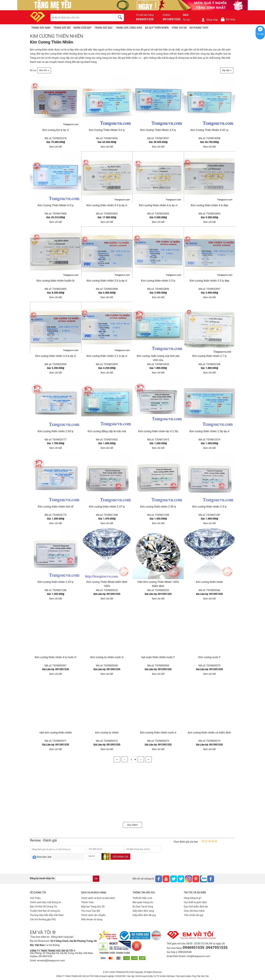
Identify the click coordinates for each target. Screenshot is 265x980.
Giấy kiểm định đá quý (144, 915)
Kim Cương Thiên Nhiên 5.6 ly (107, 130)
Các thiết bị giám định (195, 902)
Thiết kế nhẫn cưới (142, 898)
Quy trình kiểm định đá (196, 907)
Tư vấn (260, 34)
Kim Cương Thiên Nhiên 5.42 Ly (209, 130)
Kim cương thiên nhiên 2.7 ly (210, 356)
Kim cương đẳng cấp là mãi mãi (107, 431)
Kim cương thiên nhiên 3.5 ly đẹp (209, 281)
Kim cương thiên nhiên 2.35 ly (56, 582)
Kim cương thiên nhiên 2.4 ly (210, 507)
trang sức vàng (93, 58)
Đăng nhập (210, 20)
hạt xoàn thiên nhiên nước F (158, 657)
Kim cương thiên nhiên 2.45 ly (158, 507)
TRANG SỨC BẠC (104, 28)
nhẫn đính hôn (192, 54)
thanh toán (36, 62)
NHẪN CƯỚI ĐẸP (82, 28)
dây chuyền (216, 54)
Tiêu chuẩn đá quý (194, 915)
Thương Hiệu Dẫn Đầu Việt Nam (47, 915)
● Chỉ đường (53, 945)
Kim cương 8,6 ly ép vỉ (56, 130)
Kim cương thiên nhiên (42, 50)
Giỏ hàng (228, 19)
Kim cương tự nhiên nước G (107, 657)
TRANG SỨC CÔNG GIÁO (129, 28)
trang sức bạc (110, 58)
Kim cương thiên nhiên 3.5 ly (158, 281)
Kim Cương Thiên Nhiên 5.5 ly (158, 130)
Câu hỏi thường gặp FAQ (43, 919)
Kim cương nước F (209, 657)
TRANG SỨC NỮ (62, 28)
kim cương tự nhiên (107, 733)
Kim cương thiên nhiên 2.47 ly (107, 507)
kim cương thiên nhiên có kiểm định (209, 733)
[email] (74, 878)
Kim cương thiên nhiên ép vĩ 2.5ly (158, 431)
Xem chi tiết (56, 147)
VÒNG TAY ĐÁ (179, 28)
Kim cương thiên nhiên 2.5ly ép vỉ (209, 431)
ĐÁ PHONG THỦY (199, 28)
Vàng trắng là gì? (193, 898)
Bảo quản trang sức (143, 902)
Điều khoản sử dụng (92, 919)
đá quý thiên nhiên (128, 58)
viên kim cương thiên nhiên (56, 733)
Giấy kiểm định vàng (143, 911)
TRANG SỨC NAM (41, 28)
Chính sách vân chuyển (93, 915)
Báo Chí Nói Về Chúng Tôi (43, 907)
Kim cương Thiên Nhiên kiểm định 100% (107, 584)
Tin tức (187, 20)
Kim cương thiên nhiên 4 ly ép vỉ (158, 205)
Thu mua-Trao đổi (91, 911)
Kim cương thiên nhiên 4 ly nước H (55, 657)
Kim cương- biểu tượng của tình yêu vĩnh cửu (158, 358)
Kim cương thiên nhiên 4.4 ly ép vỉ (107, 205)
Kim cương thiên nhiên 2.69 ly (56, 431)
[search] (121, 18)
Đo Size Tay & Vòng (143, 907)
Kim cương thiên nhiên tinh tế (56, 507)
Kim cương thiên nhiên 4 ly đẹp (210, 205)
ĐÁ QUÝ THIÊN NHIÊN (157, 28)
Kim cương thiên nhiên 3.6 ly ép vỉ (107, 281)
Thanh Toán (87, 902)
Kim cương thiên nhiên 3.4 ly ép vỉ (56, 356)
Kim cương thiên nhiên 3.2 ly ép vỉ (107, 356)
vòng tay (205, 54)
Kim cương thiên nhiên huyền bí (56, 281)
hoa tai (227, 54)
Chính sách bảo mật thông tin (46, 902)
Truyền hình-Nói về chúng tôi (45, 911)
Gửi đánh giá (120, 857)
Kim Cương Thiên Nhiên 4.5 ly (55, 205)
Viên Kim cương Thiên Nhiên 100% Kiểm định (158, 584)
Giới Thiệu (35, 898)
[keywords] (81, 17)
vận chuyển (51, 62)
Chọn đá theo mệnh (194, 911)
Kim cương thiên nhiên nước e (158, 733)
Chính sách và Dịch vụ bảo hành (98, 898)
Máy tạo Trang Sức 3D (93, 907)
